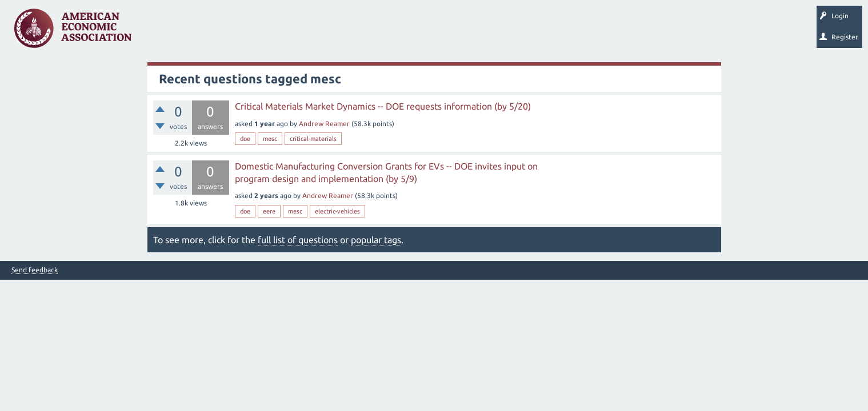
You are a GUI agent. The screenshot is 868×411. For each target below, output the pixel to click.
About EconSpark (478, 32)
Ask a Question (350, 32)
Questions (164, 32)
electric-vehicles (337, 211)
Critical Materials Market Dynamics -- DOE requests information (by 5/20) (383, 106)
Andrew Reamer (324, 124)
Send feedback (35, 270)
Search (398, 32)
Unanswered (212, 32)
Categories (297, 32)
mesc (270, 139)
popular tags (376, 240)
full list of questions (298, 240)
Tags (256, 32)
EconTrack (533, 32)
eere (269, 211)
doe (245, 139)
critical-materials (313, 139)
